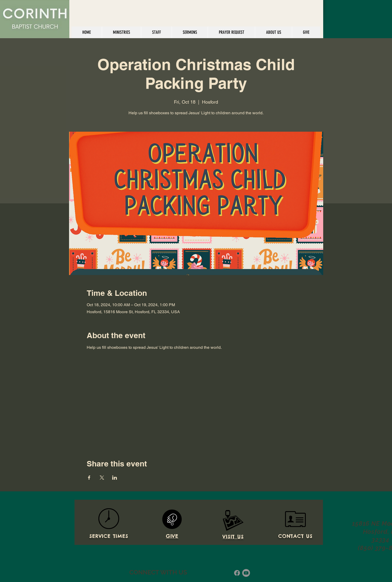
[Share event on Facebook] (89, 478)
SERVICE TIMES (109, 536)
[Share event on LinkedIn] (115, 478)
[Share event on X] (102, 478)
